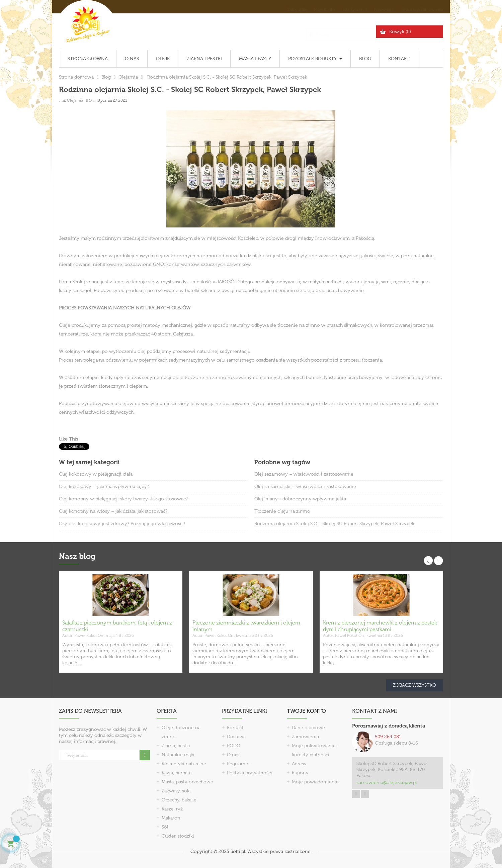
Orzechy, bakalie (179, 800)
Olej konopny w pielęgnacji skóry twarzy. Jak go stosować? (123, 499)
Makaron (171, 818)
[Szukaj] (341, 32)
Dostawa (236, 737)
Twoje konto (306, 711)
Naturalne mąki (178, 755)
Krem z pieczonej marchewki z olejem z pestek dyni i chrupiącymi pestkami (380, 626)
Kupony (300, 773)
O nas (233, 755)
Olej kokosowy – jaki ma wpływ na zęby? (104, 487)
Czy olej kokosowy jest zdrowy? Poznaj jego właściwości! (122, 524)
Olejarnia (75, 100)
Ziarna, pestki (176, 746)
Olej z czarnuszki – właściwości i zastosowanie (305, 487)
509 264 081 (388, 737)
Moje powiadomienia (315, 782)
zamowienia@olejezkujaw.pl (387, 783)
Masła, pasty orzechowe (187, 782)
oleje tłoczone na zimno (199, 377)
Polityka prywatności (249, 773)
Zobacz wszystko (414, 685)
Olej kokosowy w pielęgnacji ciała (96, 474)
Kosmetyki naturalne (184, 764)
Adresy (299, 764)
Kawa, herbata (177, 773)
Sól (165, 827)
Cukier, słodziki (178, 836)
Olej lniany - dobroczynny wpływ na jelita (300, 499)
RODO (234, 746)
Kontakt (235, 728)
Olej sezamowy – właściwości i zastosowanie (304, 474)
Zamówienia (305, 737)
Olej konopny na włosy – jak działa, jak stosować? (113, 511)
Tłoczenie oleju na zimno (282, 511)
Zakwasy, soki (176, 791)
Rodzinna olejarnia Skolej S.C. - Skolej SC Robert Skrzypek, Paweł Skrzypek (334, 524)
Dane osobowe (308, 728)
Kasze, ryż (172, 809)
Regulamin (238, 764)
